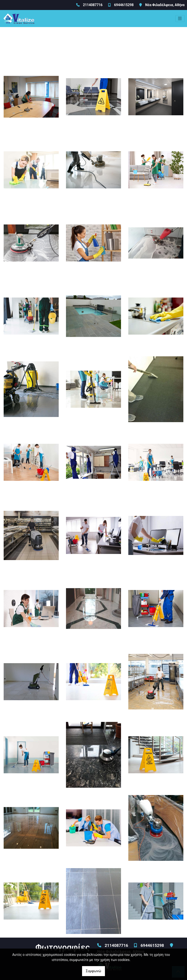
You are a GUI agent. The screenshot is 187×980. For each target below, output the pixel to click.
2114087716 (93, 5)
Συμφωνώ (93, 971)
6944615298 (124, 5)
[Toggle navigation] (180, 19)
